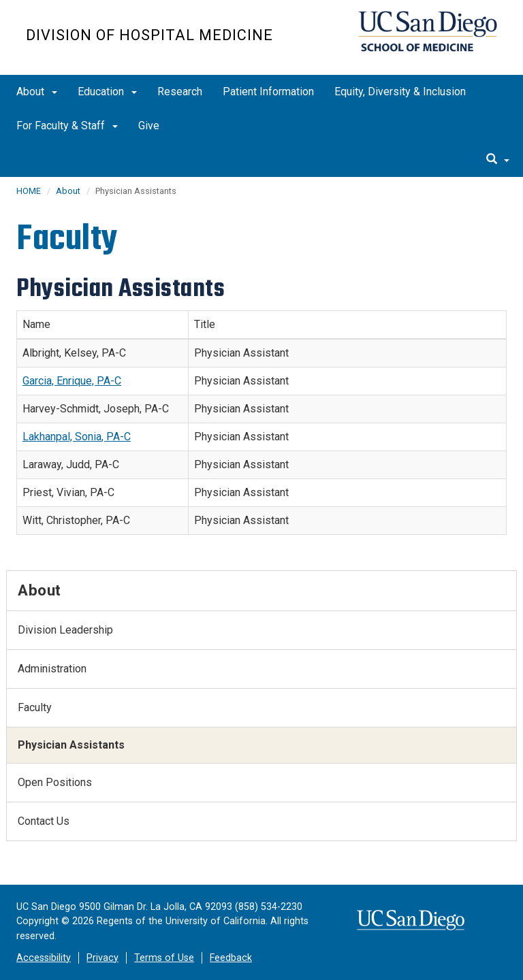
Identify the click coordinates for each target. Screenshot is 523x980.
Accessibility (44, 958)
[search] (498, 160)
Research (180, 92)
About (37, 92)
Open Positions (55, 782)
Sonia (88, 437)
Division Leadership (65, 630)
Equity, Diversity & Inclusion (400, 92)
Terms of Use (164, 958)
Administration (52, 669)
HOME (29, 191)
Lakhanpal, (49, 437)
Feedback (231, 958)
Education (107, 92)
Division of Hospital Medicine (149, 35)
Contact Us (44, 821)
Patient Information (268, 92)
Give (149, 126)
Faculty (35, 707)
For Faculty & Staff (67, 126)
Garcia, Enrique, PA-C (72, 381)
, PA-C (116, 437)
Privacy (102, 958)
